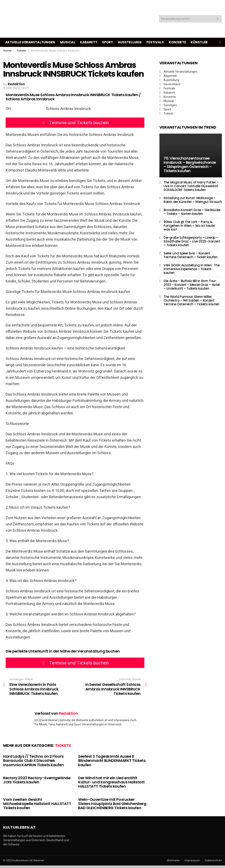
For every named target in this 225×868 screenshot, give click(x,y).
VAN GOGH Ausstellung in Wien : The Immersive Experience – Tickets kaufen (192, 269)
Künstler (199, 42)
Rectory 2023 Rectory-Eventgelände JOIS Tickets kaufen (37, 782)
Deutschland (172, 84)
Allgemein (170, 76)
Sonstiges (170, 105)
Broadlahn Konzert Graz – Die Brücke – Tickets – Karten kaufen (192, 212)
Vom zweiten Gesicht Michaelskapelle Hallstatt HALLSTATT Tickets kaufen (37, 806)
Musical (68, 42)
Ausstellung (130, 42)
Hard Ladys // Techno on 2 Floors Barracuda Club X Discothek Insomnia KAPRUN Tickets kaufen (34, 763)
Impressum (192, 863)
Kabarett (89, 42)
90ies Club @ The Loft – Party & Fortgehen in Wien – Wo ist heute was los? (189, 226)
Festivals (155, 42)
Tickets (63, 748)
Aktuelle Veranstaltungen (30, 42)
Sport (108, 42)
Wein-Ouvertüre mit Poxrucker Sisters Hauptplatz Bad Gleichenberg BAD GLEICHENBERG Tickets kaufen (112, 806)
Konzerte (177, 42)
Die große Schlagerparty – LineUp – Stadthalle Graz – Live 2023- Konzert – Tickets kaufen (192, 241)
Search (218, 19)
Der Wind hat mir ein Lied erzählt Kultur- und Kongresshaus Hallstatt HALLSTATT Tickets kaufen (111, 784)
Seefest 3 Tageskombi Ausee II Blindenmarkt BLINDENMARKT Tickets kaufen (112, 763)
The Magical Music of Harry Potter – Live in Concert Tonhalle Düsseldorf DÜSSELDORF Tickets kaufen (191, 186)
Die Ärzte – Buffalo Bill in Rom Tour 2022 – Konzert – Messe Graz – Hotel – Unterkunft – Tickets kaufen (192, 285)
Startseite (173, 863)
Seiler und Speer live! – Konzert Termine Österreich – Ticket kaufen (191, 255)
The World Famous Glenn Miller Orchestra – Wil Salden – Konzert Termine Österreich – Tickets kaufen (191, 300)
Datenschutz (213, 863)
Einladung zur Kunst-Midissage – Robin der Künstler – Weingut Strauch (193, 200)
